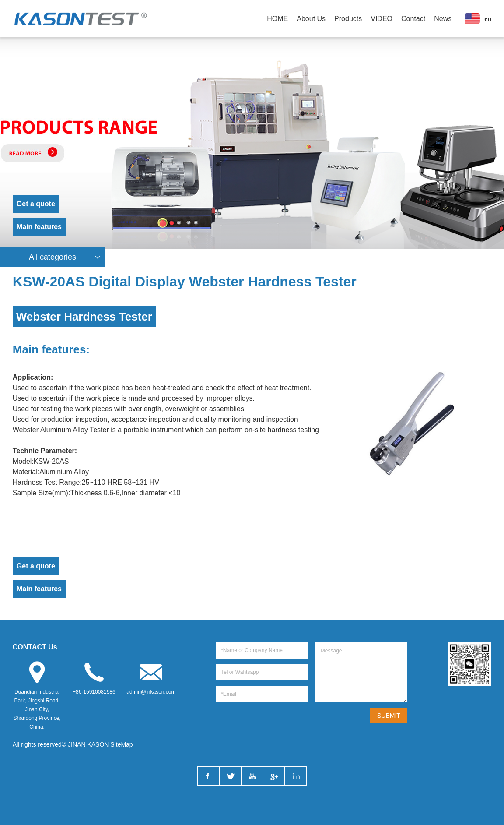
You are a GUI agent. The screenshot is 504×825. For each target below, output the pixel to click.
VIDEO (381, 19)
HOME (277, 19)
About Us (311, 19)
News (443, 19)
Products (348, 19)
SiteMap (121, 744)
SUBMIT (389, 716)
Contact (413, 19)
